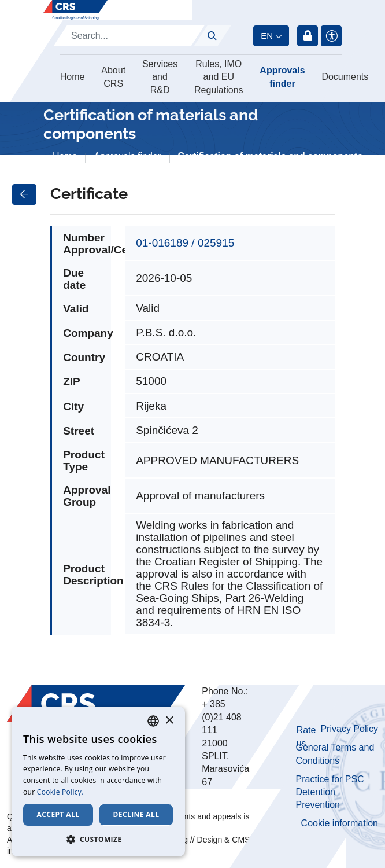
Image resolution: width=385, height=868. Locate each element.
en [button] (267, 36)
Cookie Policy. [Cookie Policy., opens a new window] (60, 792)
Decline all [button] (136, 814)
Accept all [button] (58, 814)
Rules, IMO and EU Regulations (219, 77)
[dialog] (98, 781)
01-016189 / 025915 (185, 243)
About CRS (113, 77)
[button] (98, 839)
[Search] (129, 36)
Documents (345, 77)
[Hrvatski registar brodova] (75, 10)
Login (308, 36)
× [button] (169, 721)
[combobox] (153, 721)
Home (73, 77)
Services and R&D (160, 77)
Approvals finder (282, 77)
